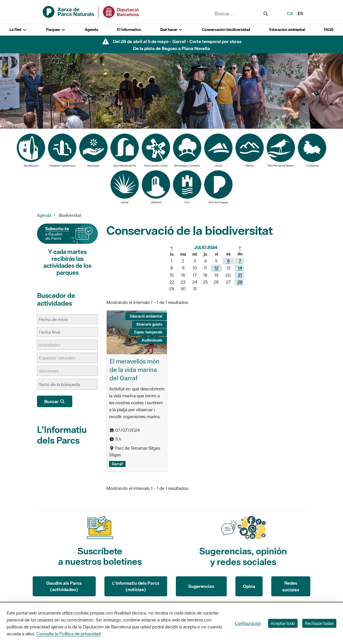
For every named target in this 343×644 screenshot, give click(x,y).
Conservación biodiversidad (226, 30)
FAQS (329, 30)
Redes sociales (291, 586)
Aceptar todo (283, 623)
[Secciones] (52, 371)
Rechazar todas (319, 623)
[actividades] (52, 345)
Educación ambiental (287, 30)
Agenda (91, 30)
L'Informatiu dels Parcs (62, 435)
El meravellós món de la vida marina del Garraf (134, 370)
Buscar (55, 401)
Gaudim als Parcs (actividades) (64, 586)
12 (216, 268)
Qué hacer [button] (171, 30)
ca (290, 13)
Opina (249, 586)
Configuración (248, 623)
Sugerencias (201, 586)
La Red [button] (18, 30)
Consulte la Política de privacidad (69, 634)
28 (240, 282)
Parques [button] (56, 30)
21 (240, 275)
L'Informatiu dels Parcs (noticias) (136, 586)
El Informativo (129, 30)
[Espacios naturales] (60, 358)
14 (240, 268)
